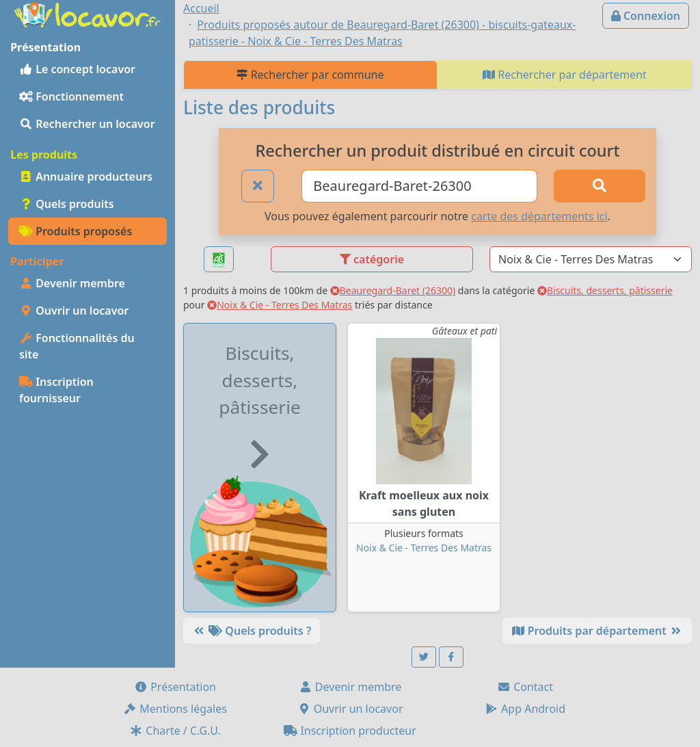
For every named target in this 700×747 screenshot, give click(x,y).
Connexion (646, 16)
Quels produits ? (252, 631)
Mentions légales (175, 709)
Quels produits (67, 204)
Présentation (175, 687)
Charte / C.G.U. (175, 731)
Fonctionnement (71, 96)
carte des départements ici (539, 216)
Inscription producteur (350, 731)
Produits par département (597, 631)
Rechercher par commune (310, 75)
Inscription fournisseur (56, 390)
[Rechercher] (600, 186)
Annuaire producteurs (86, 176)
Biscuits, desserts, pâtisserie (605, 290)
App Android (525, 709)
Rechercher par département (565, 75)
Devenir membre (72, 283)
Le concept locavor (77, 69)
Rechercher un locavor (87, 124)
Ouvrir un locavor (74, 311)
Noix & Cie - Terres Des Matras (280, 305)
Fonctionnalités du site (77, 346)
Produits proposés (76, 231)
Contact (525, 687)
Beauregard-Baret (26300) (393, 290)
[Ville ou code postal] (419, 186)
